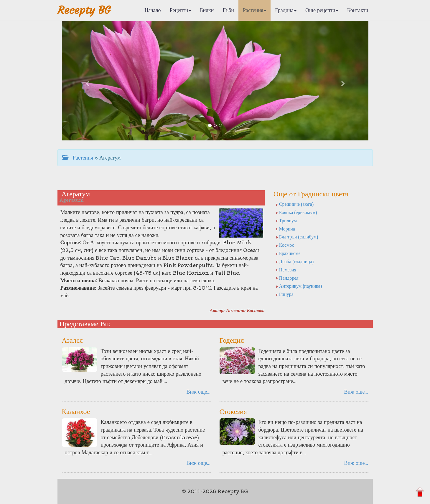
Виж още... (199, 392)
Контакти (358, 10)
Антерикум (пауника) (299, 286)
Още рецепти (322, 10)
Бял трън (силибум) (297, 237)
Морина (285, 229)
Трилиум (286, 220)
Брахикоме (288, 253)
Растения (254, 10)
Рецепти (181, 10)
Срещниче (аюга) (295, 204)
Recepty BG (84, 10)
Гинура (285, 294)
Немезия (286, 270)
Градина (286, 10)
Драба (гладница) (295, 261)
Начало (153, 10)
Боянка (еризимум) (296, 212)
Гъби (228, 10)
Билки (207, 10)
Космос (285, 245)
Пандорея (287, 278)
